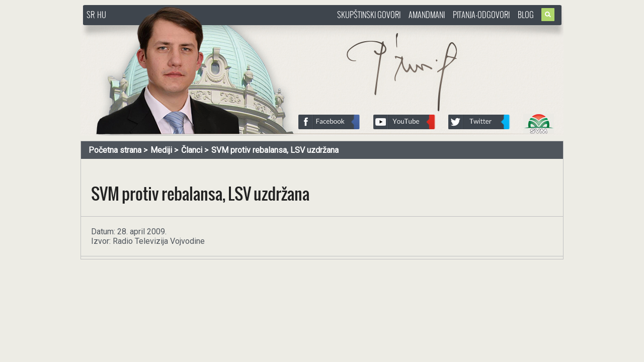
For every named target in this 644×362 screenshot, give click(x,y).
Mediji (161, 150)
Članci (192, 150)
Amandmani (427, 15)
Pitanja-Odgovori (481, 15)
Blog (526, 15)
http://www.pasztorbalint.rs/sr (164, 30)
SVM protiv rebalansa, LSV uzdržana (275, 150)
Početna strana (115, 150)
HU (102, 15)
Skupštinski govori (369, 15)
